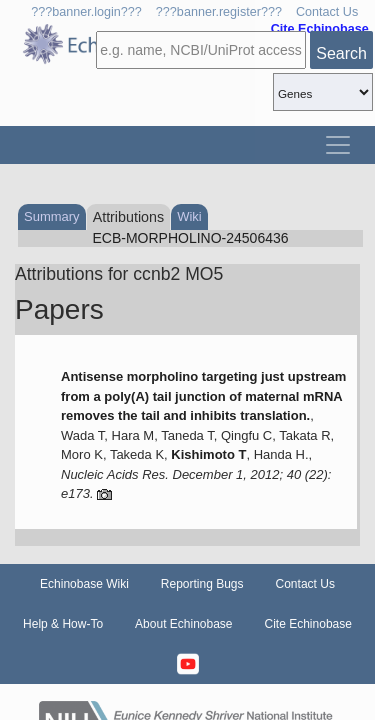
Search (341, 53)
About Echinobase (183, 624)
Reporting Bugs (202, 584)
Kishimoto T (208, 454)
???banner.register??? (219, 12)
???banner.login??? (86, 12)
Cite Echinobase (308, 624)
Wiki (189, 216)
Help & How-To (63, 624)
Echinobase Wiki (84, 584)
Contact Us (327, 12)
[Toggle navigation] (338, 145)
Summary (52, 216)
